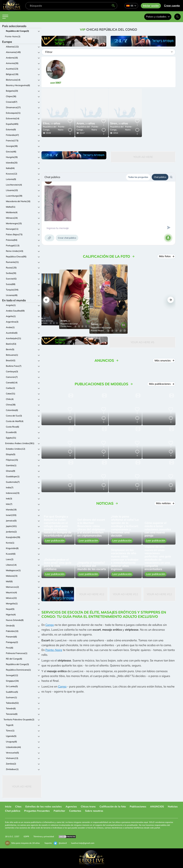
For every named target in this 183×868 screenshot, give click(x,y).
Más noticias (165, 503)
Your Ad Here (22, 786)
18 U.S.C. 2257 (12, 836)
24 (86, 124)
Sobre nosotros (94, 811)
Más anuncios (164, 360)
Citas (18, 807)
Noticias (173, 807)
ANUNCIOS (157, 807)
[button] (46, 300)
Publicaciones (138, 807)
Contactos (75, 811)
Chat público (160, 177)
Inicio (8, 807)
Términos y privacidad (44, 836)
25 (52, 124)
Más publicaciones (161, 384)
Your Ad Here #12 (92, 594)
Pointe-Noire (62, 128)
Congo (50, 625)
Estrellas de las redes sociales (44, 807)
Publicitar (59, 811)
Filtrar (49, 52)
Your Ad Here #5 (142, 342)
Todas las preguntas (138, 177)
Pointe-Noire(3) (13, 36)
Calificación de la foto (113, 807)
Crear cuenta (172, 6)
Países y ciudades (158, 17)
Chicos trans (88, 807)
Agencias (71, 807)
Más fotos (166, 256)
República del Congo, (50, 128)
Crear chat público (67, 238)
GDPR (26, 836)
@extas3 (60, 843)
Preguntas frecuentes (37, 811)
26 (119, 124)
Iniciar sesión (151, 6)
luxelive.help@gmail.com (83, 843)
